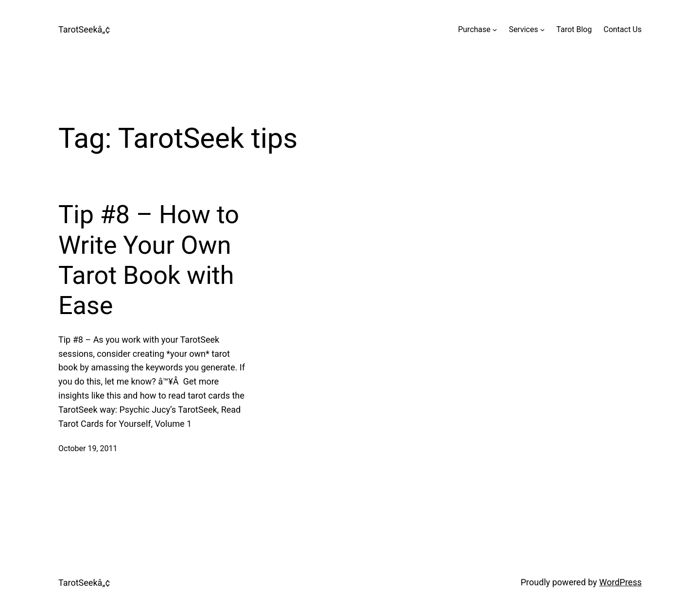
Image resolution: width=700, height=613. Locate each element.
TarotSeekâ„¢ (84, 29)
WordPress (621, 582)
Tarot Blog (574, 29)
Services (524, 29)
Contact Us (622, 29)
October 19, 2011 (88, 448)
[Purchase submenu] (495, 30)
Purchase (474, 29)
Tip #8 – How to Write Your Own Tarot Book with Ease (149, 260)
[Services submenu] (542, 30)
